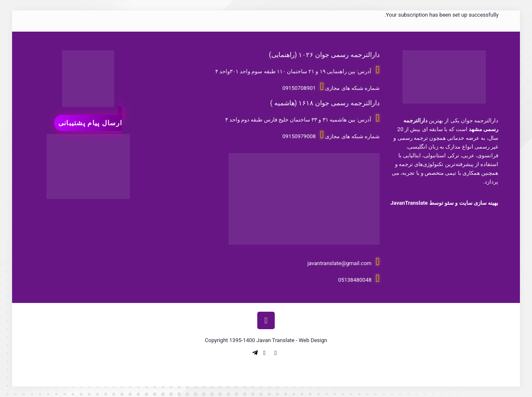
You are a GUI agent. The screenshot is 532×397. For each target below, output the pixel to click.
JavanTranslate (409, 203)
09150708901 (299, 88)
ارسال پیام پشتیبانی (90, 123)
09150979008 (299, 136)
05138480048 (355, 280)
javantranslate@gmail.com (339, 263)
